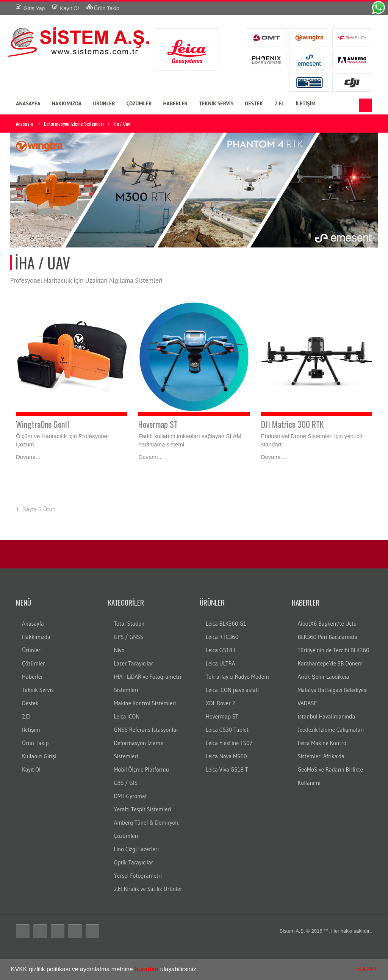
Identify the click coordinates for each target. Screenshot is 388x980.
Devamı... (28, 457)
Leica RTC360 (222, 637)
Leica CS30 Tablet (227, 730)
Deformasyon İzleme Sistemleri (74, 124)
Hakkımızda (36, 637)
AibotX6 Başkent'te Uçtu (327, 624)
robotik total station (234, 943)
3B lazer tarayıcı (38, 957)
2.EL (279, 103)
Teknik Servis (38, 690)
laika (207, 943)
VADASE (307, 703)
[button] (201, 970)
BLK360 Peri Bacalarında (328, 637)
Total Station (129, 624)
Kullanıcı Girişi (39, 756)
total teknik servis (327, 957)
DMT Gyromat (131, 796)
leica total (177, 943)
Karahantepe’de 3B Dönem (330, 663)
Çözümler (34, 663)
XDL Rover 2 (220, 703)
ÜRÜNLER (104, 103)
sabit (210, 950)
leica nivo (241, 950)
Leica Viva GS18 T (227, 769)
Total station (23, 943)
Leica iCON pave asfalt (232, 690)
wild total (148, 957)
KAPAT (368, 969)
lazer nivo (334, 950)
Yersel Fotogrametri (138, 876)
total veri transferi (207, 957)
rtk (190, 950)
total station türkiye (144, 943)
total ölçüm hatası (246, 957)
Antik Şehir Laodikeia (324, 677)
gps (319, 943)
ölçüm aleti (268, 943)
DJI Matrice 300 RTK (292, 424)
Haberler (33, 677)
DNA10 (314, 950)
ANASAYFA (28, 103)
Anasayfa (25, 124)
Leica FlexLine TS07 (229, 743)
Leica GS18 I (221, 650)
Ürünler (31, 650)
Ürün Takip (35, 743)
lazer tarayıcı (360, 950)
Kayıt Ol (31, 769)
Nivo (119, 650)
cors (199, 950)
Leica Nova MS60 (226, 756)
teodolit (56, 943)
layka (194, 943)
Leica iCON (127, 716)
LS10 (269, 950)
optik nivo (90, 957)
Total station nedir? (345, 943)
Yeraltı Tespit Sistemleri (143, 809)
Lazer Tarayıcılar (134, 663)
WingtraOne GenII (43, 424)
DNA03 (297, 950)
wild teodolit (124, 957)
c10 (14, 957)
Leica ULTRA (220, 663)
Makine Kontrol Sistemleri (145, 703)
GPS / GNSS (129, 637)
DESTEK (254, 103)
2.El (26, 716)
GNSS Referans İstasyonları (147, 730)
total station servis (286, 957)
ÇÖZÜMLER (139, 103)
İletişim (31, 730)
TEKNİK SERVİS (216, 103)
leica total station (104, 943)
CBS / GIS (126, 783)
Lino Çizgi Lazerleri (136, 849)
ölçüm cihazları (297, 943)
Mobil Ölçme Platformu (142, 769)
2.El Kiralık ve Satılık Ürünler (148, 889)
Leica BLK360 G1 (226, 624)
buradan (146, 969)
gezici (223, 950)
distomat (75, 943)
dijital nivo (67, 957)
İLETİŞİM (306, 103)
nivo (257, 950)
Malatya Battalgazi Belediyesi (333, 690)
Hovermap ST (158, 424)
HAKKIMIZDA (67, 103)
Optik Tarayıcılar (134, 862)
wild (106, 957)
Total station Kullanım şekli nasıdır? (147, 950)
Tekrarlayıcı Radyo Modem (237, 677)
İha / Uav (122, 124)
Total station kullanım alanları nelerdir (67, 950)
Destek (30, 703)
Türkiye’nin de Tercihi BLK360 (334, 650)
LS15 (282, 950)
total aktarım (173, 957)
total (43, 943)
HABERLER (175, 103)
